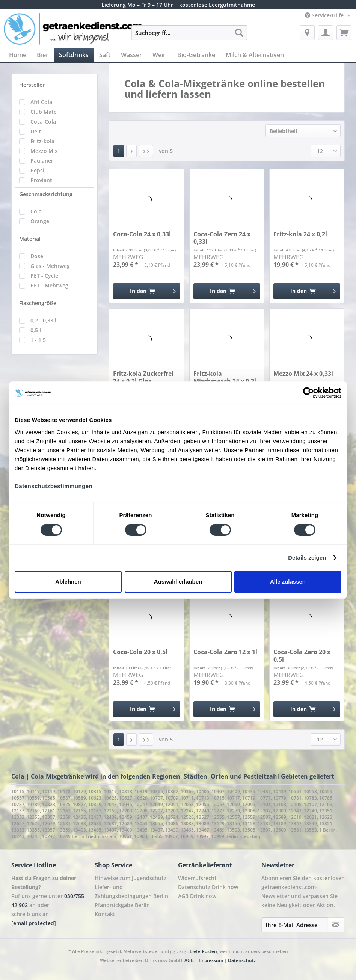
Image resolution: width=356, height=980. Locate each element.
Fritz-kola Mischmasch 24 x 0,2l (225, 377)
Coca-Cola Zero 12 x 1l (225, 652)
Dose (37, 256)
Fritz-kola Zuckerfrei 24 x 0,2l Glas (143, 377)
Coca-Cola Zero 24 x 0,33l (222, 238)
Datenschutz (242, 960)
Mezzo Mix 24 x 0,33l (303, 374)
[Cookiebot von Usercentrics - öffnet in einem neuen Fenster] (308, 393)
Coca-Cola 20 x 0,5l (140, 652)
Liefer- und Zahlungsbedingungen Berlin (131, 892)
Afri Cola (41, 102)
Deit (36, 131)
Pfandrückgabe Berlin (122, 905)
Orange (40, 221)
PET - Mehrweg (49, 285)
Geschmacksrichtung (46, 194)
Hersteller (32, 85)
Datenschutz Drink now (208, 887)
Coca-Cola (43, 122)
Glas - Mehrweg (50, 266)
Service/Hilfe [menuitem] (325, 15)
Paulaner (42, 161)
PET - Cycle (44, 276)
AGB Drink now (197, 896)
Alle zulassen (288, 581)
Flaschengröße (38, 303)
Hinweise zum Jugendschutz (130, 878)
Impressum (211, 960)
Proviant (41, 180)
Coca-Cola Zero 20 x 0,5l (302, 656)
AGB (189, 960)
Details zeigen (307, 557)
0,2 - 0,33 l (43, 320)
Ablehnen (68, 581)
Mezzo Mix (44, 151)
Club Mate (44, 112)
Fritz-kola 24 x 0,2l (300, 234)
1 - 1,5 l (40, 340)
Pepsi (37, 170)
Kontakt (105, 914)
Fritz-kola (42, 141)
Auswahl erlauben (178, 581)
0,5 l (36, 330)
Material (30, 239)
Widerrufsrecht (197, 878)
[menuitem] (189, 36)
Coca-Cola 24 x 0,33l (142, 234)
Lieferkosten (203, 951)
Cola (36, 211)
